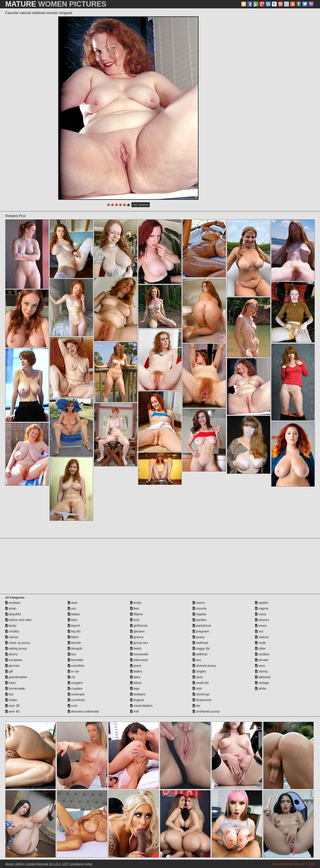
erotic (136, 603)
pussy (199, 637)
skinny (261, 671)
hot (9, 694)
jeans (136, 666)
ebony (11, 654)
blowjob (75, 648)
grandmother (16, 677)
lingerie (137, 700)
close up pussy (18, 643)
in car (73, 671)
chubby (12, 631)
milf (134, 711)
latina (136, 683)
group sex (139, 643)
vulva (261, 614)
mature (262, 637)
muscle (199, 608)
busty (11, 626)
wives (261, 626)
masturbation (141, 706)
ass (72, 608)
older (260, 648)
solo (197, 689)
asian (11, 608)
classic (12, 637)
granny (137, 637)
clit (71, 677)
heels (136, 648)
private (262, 660)
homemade (15, 689)
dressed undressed (83, 711)
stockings (201, 694)
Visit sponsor (141, 205)
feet (135, 608)
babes (74, 614)
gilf (9, 671)
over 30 (12, 706)
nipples (199, 614)
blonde (74, 643)
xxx (259, 631)
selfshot (200, 654)
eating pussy (16, 648)
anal (73, 603)
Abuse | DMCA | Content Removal (27, 864)
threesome (202, 700)
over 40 (12, 711)
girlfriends (139, 626)
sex (197, 660)
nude (260, 643)
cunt (73, 706)
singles (199, 671)
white (261, 689)
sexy (260, 666)
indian (11, 700)
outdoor (262, 654)
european (14, 660)
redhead (200, 643)
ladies (136, 671)
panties (200, 620)
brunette (75, 660)
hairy (11, 683)
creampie (76, 694)
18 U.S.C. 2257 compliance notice (71, 864)
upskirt (262, 603)
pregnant (201, 631)
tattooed (263, 677)
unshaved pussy (206, 711)
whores (262, 620)
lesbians (138, 694)
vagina (262, 608)
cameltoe (76, 666)
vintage (262, 683)
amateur (13, 603)
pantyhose (202, 626)
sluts (198, 677)
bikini (73, 637)
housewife (139, 654)
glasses (137, 631)
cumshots (76, 700)
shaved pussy (204, 666)
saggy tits (201, 648)
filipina (137, 614)
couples (75, 689)
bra (72, 654)
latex (135, 677)
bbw (72, 620)
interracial (139, 660)
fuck (135, 620)
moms (199, 603)
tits (196, 706)
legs (135, 689)
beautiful (13, 614)
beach (74, 626)
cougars (75, 683)
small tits (201, 683)
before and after (18, 620)
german (13, 666)
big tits (74, 631)
